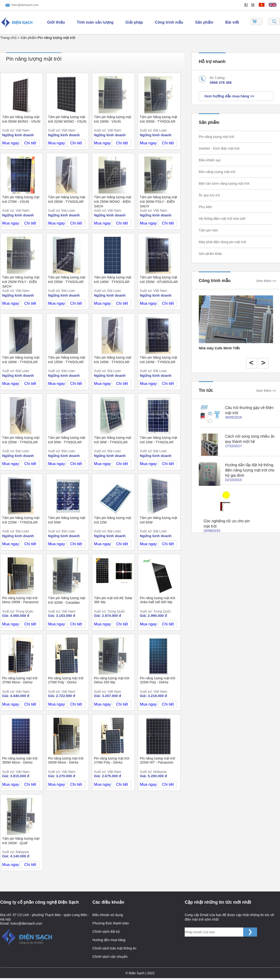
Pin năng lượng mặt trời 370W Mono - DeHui (20, 680)
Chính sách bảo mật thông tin (114, 948)
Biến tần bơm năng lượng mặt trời (224, 183)
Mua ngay (11, 143)
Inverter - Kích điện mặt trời (219, 148)
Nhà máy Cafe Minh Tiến (219, 348)
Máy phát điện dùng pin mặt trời (222, 242)
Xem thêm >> (266, 281)
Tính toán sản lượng (95, 22)
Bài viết (232, 22)
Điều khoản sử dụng (108, 915)
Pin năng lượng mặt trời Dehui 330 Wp (112, 680)
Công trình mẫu (169, 22)
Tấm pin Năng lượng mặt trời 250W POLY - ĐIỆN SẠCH (21, 282)
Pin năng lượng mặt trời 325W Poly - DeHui (157, 680)
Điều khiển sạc (210, 160)
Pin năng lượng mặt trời (56, 38)
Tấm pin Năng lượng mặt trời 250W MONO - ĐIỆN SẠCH (113, 202)
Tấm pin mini (208, 230)
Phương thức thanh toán (111, 923)
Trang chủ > (10, 38)
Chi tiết (30, 143)
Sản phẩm (204, 22)
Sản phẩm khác (210, 254)
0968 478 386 (221, 82)
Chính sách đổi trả (106, 932)
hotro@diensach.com (25, 5)
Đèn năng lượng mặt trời (217, 172)
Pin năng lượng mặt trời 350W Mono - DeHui (20, 760)
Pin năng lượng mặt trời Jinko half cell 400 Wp (157, 600)
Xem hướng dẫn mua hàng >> (229, 96)
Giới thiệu (56, 22)
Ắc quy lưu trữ (209, 195)
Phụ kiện (205, 207)
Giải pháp (134, 22)
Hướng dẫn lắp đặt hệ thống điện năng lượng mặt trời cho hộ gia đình (250, 470)
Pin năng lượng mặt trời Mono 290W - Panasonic (20, 600)
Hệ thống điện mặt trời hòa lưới (222, 219)
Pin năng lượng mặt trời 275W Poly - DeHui (66, 680)
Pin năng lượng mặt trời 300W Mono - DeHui (66, 760)
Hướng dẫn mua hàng (109, 940)
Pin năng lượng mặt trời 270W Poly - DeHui (112, 760)
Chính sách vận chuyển (110, 957)
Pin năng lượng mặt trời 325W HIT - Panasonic (157, 760)
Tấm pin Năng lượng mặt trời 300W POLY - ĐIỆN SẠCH (158, 202)
